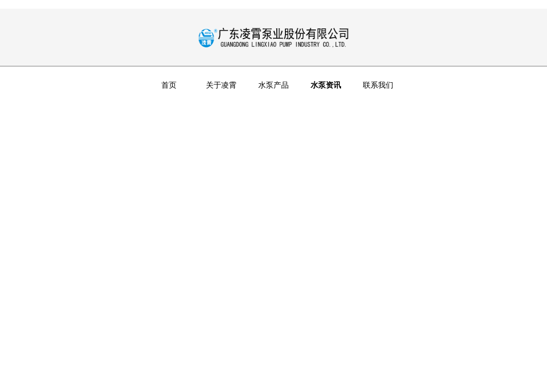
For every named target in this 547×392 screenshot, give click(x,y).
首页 (169, 85)
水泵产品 (273, 85)
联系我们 (378, 85)
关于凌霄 (221, 85)
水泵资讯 (326, 85)
